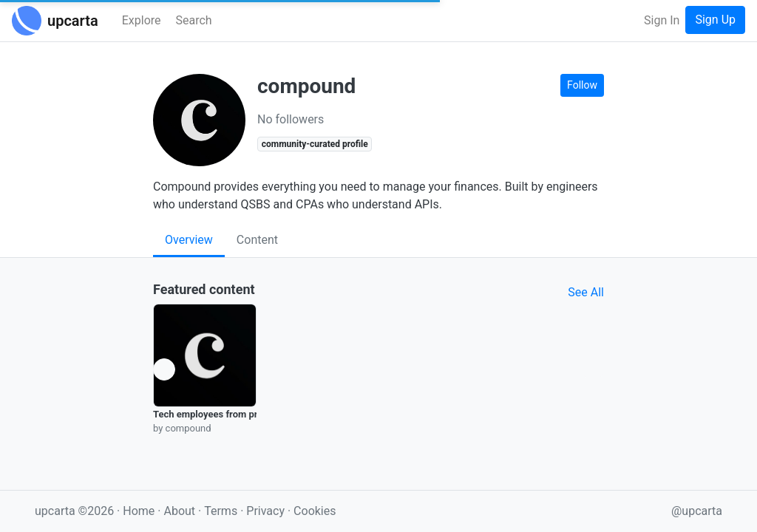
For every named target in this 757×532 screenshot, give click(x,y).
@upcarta (697, 511)
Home (139, 511)
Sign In (662, 20)
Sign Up (715, 20)
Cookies (315, 511)
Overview (189, 240)
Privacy (267, 511)
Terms (222, 511)
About (179, 511)
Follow (582, 85)
